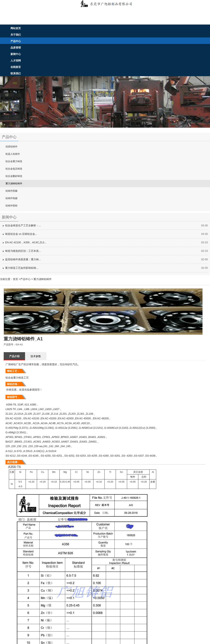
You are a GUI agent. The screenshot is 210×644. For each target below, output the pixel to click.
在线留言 (16, 67)
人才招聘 (16, 61)
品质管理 (16, 48)
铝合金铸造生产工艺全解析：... (23, 225)
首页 (15, 279)
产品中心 (16, 41)
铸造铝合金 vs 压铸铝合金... (21, 234)
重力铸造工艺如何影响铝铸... (22, 268)
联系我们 (16, 73)
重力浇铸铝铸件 (43, 279)
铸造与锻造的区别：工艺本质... (23, 251)
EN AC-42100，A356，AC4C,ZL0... (26, 242)
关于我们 (16, 35)
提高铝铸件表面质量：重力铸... (23, 259)
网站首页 (16, 28)
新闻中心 (16, 54)
